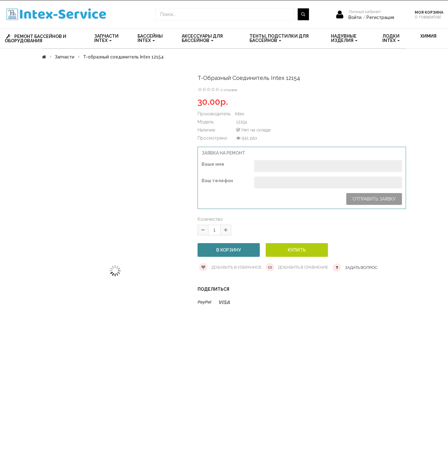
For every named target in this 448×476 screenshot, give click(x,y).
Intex (240, 114)
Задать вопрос (361, 268)
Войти (356, 17)
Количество (210, 219)
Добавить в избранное (230, 267)
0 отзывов (229, 90)
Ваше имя (213, 164)
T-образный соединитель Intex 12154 (123, 57)
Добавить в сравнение (297, 267)
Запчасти (65, 57)
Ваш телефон (217, 181)
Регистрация (380, 17)
